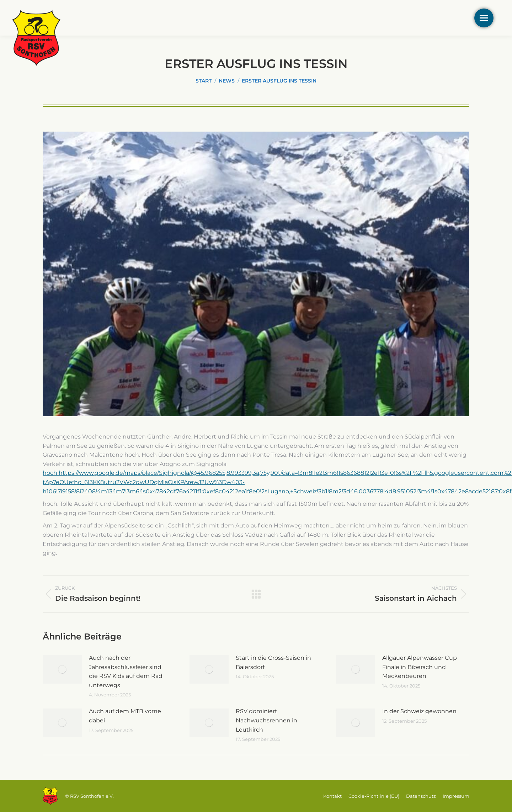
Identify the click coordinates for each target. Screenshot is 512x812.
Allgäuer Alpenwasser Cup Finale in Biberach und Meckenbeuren (420, 667)
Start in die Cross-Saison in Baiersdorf (273, 662)
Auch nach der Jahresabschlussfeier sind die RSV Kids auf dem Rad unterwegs (126, 672)
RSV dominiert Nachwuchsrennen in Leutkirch (266, 720)
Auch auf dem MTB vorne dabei (125, 716)
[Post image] (62, 669)
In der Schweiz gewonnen (419, 711)
